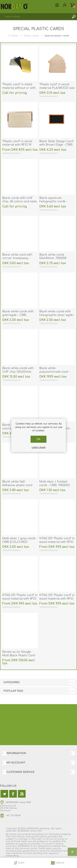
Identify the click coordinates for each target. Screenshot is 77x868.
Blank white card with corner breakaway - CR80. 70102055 (17, 258)
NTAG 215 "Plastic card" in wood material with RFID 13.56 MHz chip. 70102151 (57, 542)
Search (74, 17)
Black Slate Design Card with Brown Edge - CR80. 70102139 (56, 145)
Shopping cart (72, 5)
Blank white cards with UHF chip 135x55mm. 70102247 (18, 372)
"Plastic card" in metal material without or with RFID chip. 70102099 (19, 88)
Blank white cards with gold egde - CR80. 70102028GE (18, 315)
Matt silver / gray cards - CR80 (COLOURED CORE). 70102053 (20, 542)
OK (38, 439)
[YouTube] (22, 794)
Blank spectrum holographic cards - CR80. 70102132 (53, 202)
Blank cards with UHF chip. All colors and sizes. (20, 200)
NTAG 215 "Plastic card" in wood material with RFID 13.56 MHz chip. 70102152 (20, 599)
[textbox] (35, 17)
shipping (53, 96)
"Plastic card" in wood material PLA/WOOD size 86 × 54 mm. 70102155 (57, 88)
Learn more (39, 447)
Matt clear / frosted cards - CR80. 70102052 (55, 483)
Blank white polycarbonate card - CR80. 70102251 (55, 372)
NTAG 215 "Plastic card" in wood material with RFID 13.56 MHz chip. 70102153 (57, 599)
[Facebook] (13, 794)
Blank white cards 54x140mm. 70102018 (53, 257)
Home (15, 36)
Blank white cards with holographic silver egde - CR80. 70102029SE (57, 315)
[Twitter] (4, 794)
